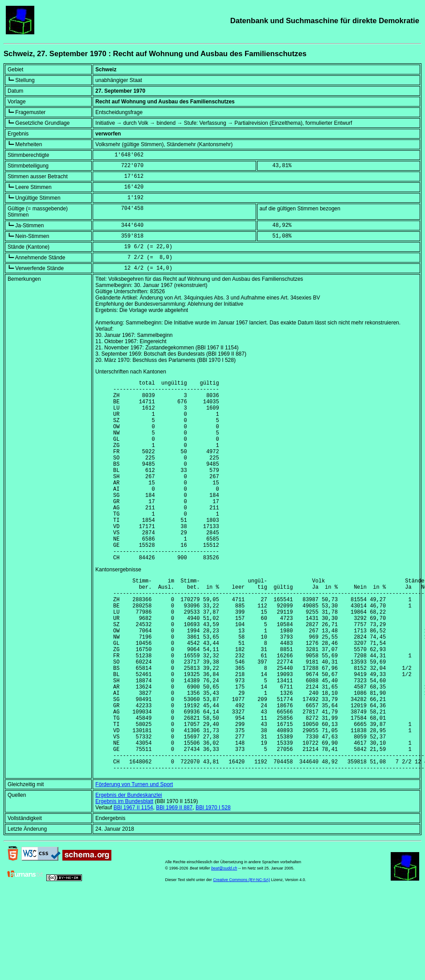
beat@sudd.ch (224, 948)
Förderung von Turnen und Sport (134, 865)
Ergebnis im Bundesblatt (124, 882)
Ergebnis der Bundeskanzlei (129, 875)
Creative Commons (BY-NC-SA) (241, 960)
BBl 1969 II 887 (174, 888)
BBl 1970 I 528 (213, 888)
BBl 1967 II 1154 (133, 888)
